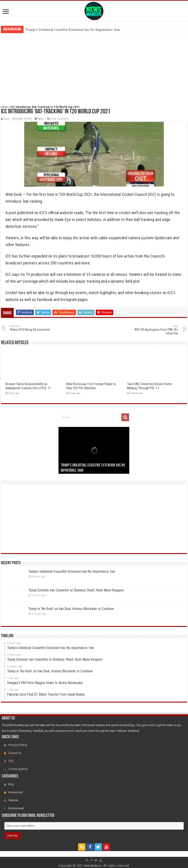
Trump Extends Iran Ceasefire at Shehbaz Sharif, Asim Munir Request (76, 590)
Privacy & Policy (16, 745)
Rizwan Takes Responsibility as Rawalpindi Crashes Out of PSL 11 (28, 386)
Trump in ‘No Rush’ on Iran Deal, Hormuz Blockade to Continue (71, 609)
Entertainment (14, 808)
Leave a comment (59, 119)
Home (4, 107)
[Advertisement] (94, 67)
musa (7, 119)
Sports (41, 119)
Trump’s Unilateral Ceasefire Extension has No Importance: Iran (73, 30)
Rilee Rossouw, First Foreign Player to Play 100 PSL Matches (91, 386)
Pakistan (11, 800)
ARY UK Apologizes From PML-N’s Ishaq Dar (155, 330)
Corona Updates (16, 769)
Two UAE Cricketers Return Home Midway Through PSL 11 (149, 386)
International (13, 792)
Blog (9, 784)
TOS (9, 761)
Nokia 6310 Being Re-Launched (33, 328)
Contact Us (13, 753)
